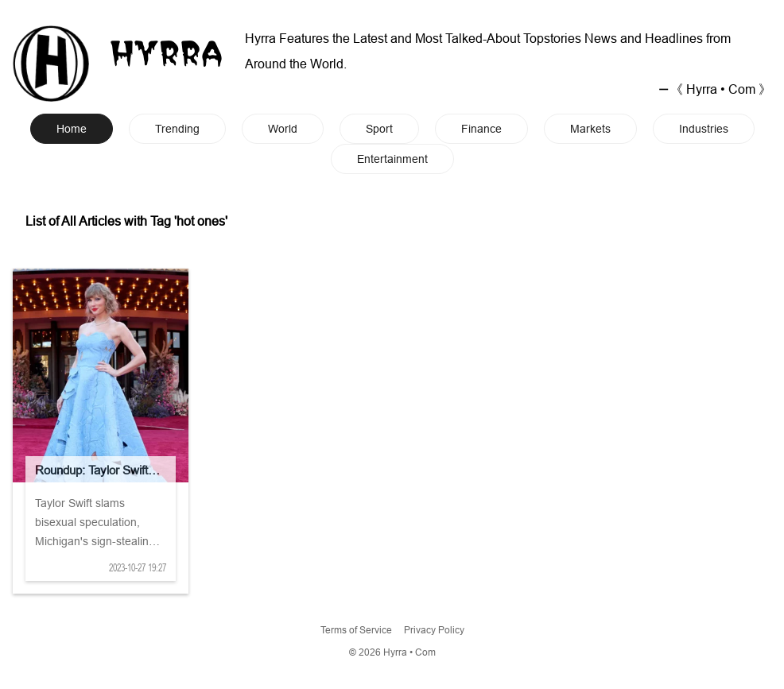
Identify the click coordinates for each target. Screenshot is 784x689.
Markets (590, 129)
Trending (177, 129)
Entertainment (392, 159)
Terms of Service (356, 630)
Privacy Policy (434, 630)
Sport (379, 129)
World (283, 129)
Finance (481, 129)
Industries (704, 129)
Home (72, 129)
